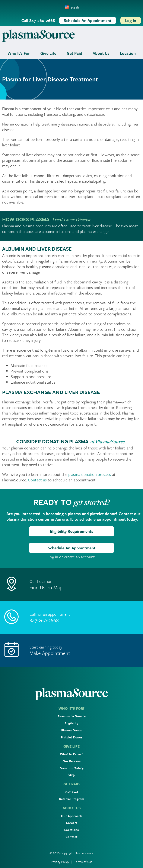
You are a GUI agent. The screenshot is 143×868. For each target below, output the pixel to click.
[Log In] (131, 20)
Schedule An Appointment (72, 548)
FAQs (71, 775)
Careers (72, 823)
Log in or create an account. (72, 557)
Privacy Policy (60, 862)
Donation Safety (72, 768)
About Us (101, 53)
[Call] (71, 617)
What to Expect (71, 754)
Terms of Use (83, 862)
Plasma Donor (72, 730)
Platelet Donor (72, 737)
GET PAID (71, 784)
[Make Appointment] (71, 650)
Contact (71, 837)
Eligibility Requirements (72, 531)
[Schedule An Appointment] (88, 20)
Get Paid (74, 53)
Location (128, 53)
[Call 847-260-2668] (38, 20)
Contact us (37, 480)
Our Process (72, 761)
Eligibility (71, 723)
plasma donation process (90, 474)
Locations (71, 830)
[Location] (71, 585)
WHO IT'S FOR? (72, 708)
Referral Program (72, 799)
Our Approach (72, 816)
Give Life (48, 53)
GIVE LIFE (71, 746)
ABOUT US (72, 808)
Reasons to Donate (72, 716)
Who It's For (19, 53)
